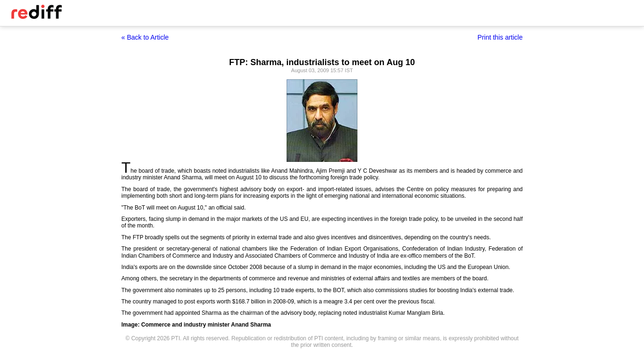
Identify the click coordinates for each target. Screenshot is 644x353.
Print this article (500, 37)
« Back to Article (145, 37)
